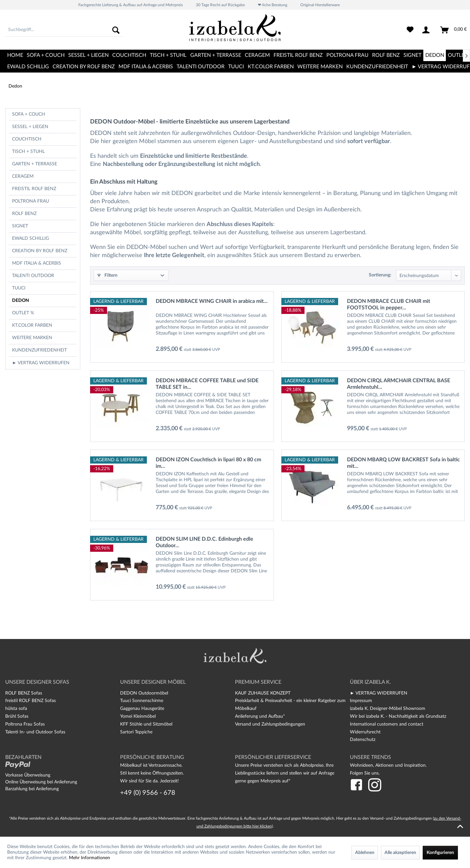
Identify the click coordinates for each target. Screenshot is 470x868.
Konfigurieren (440, 853)
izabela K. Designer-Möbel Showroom (388, 709)
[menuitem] (64, 30)
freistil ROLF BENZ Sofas (31, 701)
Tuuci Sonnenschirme (142, 701)
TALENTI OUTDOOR (33, 276)
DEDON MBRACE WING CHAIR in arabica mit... (212, 301)
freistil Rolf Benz (34, 189)
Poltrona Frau (31, 201)
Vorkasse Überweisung (28, 775)
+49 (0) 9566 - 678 (148, 793)
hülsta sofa (16, 709)
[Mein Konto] (427, 30)
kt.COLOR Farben (32, 325)
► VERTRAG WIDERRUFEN (41, 363)
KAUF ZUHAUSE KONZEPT (263, 693)
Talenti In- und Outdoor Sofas (35, 732)
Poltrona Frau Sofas (25, 724)
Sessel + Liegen (30, 127)
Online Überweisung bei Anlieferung (41, 782)
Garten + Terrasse (35, 164)
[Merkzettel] (410, 30)
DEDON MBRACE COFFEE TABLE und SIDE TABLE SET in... (207, 384)
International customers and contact (387, 724)
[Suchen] (116, 30)
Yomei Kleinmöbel (138, 716)
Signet (20, 226)
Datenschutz (363, 740)
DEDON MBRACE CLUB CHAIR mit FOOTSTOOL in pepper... (389, 304)
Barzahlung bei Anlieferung (32, 789)
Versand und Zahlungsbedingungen (270, 724)
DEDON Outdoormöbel (144, 693)
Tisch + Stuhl (28, 152)
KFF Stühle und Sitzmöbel (146, 724)
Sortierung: (380, 275)
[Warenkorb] (454, 30)
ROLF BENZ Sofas (24, 693)
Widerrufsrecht (365, 732)
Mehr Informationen (89, 858)
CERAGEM (23, 176)
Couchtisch (27, 139)
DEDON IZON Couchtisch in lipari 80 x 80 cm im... (208, 463)
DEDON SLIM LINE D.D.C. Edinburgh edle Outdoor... (204, 542)
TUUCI (19, 288)
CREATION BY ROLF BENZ (40, 251)
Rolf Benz (24, 214)
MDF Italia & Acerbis (37, 263)
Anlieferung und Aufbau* (260, 716)
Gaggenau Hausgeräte (142, 709)
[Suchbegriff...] (64, 30)
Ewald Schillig (31, 238)
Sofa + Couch (29, 114)
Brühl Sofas (17, 716)
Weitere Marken (32, 338)
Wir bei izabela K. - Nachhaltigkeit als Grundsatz (398, 716)
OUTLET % (23, 313)
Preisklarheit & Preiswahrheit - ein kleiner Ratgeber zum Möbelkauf (290, 705)
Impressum (361, 701)
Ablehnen (365, 853)
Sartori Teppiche (136, 732)
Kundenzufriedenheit (39, 350)
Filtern (107, 275)
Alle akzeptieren (400, 853)
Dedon (21, 301)
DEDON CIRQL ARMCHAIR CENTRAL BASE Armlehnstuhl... (399, 384)
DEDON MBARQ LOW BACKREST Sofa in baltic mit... (403, 463)
